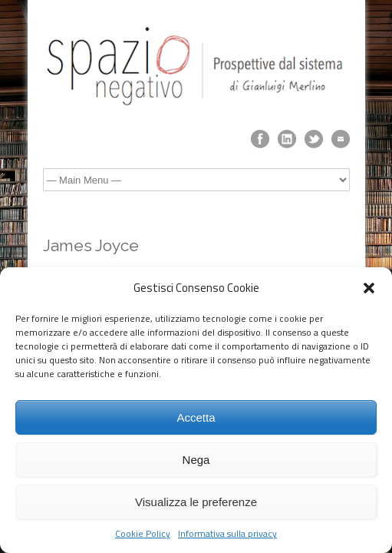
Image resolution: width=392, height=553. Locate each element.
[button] (369, 288)
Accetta (196, 417)
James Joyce (91, 245)
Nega (196, 460)
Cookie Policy (143, 534)
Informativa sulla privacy (227, 534)
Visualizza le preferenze (196, 502)
